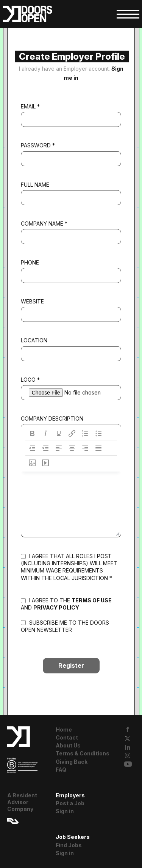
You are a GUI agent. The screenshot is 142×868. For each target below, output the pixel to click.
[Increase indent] (45, 448)
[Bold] (32, 433)
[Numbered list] (85, 433)
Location (34, 340)
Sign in (65, 811)
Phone (30, 262)
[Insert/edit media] (45, 463)
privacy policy (56, 607)
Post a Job (70, 803)
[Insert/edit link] (72, 433)
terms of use (92, 600)
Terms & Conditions (83, 753)
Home (64, 730)
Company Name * (44, 224)
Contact (67, 737)
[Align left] (59, 448)
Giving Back (72, 762)
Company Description (52, 419)
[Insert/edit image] (32, 463)
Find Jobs (69, 845)
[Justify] (98, 448)
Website (32, 301)
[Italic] (45, 433)
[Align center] (72, 448)
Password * (38, 145)
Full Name (35, 185)
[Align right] (85, 448)
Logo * (30, 380)
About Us (68, 745)
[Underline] (59, 433)
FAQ (61, 770)
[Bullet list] (98, 433)
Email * (30, 106)
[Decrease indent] (32, 448)
